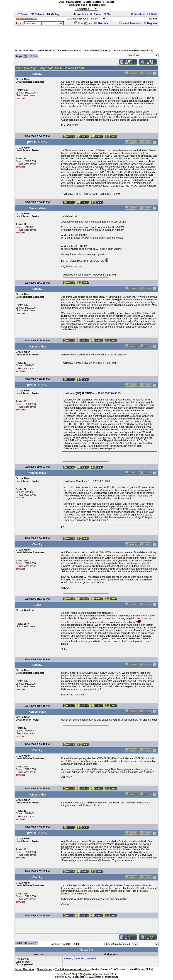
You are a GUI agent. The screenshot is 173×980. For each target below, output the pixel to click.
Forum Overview (24, 50)
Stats (152, 14)
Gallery (54, 14)
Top (107, 14)
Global (96, 14)
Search (23, 14)
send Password (130, 23)
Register (150, 23)
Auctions (81, 14)
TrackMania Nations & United (72, 50)
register (94, 5)
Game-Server (45, 50)
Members (138, 14)
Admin (153, 19)
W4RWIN (92, 958)
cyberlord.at (111, 977)
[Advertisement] (87, 36)
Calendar (38, 14)
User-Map (102, 23)
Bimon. (68, 958)
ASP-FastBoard (76, 977)
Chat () (81, 23)
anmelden (81, 5)
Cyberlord (79, 958)
